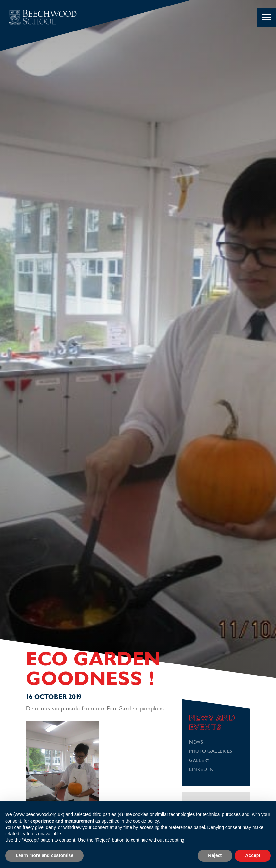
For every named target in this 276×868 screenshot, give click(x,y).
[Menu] (267, 18)
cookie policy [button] (146, 821)
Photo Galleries (211, 752)
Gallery (200, 761)
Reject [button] (215, 855)
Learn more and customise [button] (44, 855)
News (196, 743)
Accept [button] (253, 855)
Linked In (201, 770)
